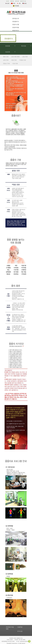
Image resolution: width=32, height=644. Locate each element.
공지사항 (17, 1)
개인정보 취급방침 (10, 628)
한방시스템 (16, 24)
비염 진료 (14, 60)
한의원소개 (16, 18)
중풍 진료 (6, 57)
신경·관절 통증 (15, 57)
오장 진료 (15, 64)
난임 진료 (25, 57)
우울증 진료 (23, 60)
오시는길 (20, 631)
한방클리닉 (16, 21)
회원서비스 (16, 30)
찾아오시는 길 (23, 1)
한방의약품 (16, 27)
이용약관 (20, 627)
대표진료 (8, 52)
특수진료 (24, 46)
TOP (29, 641)
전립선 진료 (6, 64)
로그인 (7, 1)
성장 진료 (6, 60)
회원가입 (12, 1)
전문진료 (8, 46)
